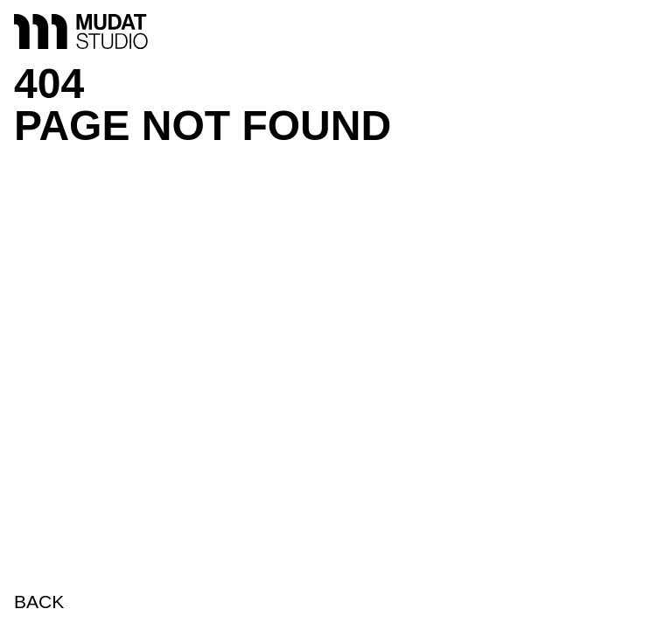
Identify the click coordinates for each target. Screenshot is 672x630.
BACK (39, 602)
